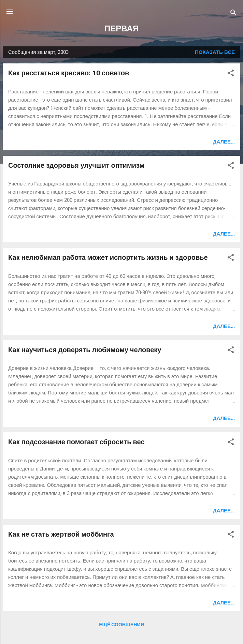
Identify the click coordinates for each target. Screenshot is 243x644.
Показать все (215, 52)
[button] (231, 74)
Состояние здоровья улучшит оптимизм (76, 165)
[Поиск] (233, 14)
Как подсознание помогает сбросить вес (76, 442)
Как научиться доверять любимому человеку (85, 350)
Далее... (224, 142)
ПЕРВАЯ (121, 29)
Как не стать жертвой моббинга (61, 534)
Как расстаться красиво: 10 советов (69, 73)
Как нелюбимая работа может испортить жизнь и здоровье (108, 257)
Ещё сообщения (121, 625)
